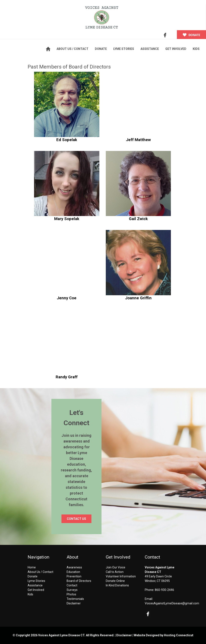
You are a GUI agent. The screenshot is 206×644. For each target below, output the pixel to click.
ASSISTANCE (150, 49)
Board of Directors (79, 581)
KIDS (196, 49)
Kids (30, 594)
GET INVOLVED (176, 49)
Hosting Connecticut (179, 635)
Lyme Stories (36, 581)
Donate (33, 576)
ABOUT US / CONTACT (72, 49)
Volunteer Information (121, 576)
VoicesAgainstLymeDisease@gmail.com (172, 603)
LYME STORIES (124, 49)
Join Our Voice (116, 567)
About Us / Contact (40, 572)
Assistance (35, 585)
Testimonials (75, 599)
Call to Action (115, 572)
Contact (72, 585)
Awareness (74, 567)
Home (32, 567)
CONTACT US (76, 519)
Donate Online (115, 581)
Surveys (72, 590)
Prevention (74, 576)
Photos (71, 594)
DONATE (101, 49)
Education (73, 572)
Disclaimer (74, 603)
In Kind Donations (117, 585)
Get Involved (36, 590)
